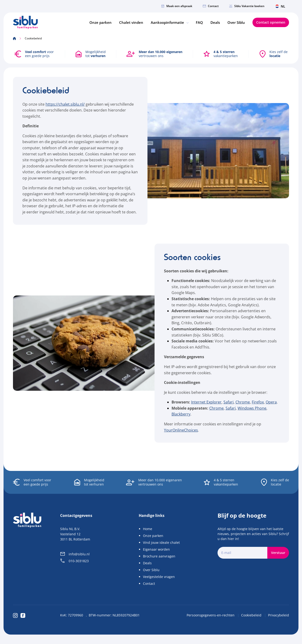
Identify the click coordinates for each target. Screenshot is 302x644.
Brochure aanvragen (159, 556)
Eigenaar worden (156, 549)
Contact (211, 6)
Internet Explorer (206, 402)
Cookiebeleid (252, 615)
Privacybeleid (279, 615)
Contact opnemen (271, 23)
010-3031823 (74, 561)
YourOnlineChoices (181, 430)
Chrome (243, 402)
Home (148, 529)
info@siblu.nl (75, 554)
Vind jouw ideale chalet (161, 542)
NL (280, 6)
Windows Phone (252, 408)
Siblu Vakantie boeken (247, 6)
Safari (229, 402)
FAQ (199, 22)
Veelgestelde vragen (159, 577)
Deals (215, 22)
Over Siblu (236, 22)
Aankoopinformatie (170, 22)
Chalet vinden (131, 22)
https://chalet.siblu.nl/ (65, 104)
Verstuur (278, 553)
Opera (271, 402)
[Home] (25, 23)
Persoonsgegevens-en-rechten (211, 615)
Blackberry (181, 414)
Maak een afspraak (177, 6)
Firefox (258, 402)
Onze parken (101, 22)
